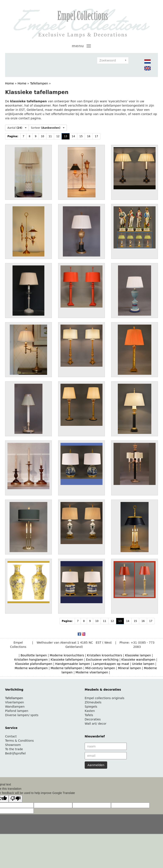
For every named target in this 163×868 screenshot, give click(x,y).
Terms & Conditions (19, 741)
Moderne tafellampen (66, 668)
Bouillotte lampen (34, 655)
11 (50, 136)
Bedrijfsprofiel (15, 753)
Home (9, 83)
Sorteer (48, 128)
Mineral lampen (130, 668)
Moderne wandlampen (31, 668)
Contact (11, 736)
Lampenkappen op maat (111, 664)
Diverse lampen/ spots (22, 715)
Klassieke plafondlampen (34, 664)
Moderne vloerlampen (92, 672)
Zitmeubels (93, 702)
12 (58, 136)
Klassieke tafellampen (67, 660)
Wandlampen (15, 707)
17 (96, 136)
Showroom (13, 745)
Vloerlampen (15, 702)
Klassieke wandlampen (138, 660)
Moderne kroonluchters (67, 655)
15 (81, 136)
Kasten (90, 711)
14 (73, 136)
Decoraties (93, 719)
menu (81, 46)
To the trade (14, 749)
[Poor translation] (15, 799)
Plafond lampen (17, 711)
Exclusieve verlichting (102, 660)
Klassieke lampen (138, 655)
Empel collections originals (105, 698)
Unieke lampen (143, 664)
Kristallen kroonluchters (105, 655)
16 (89, 136)
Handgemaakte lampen (73, 664)
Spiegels (91, 707)
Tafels (89, 715)
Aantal (17, 128)
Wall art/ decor (96, 724)
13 (65, 136)
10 (43, 136)
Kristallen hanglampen (31, 660)
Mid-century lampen (100, 668)
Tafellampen (39, 83)
